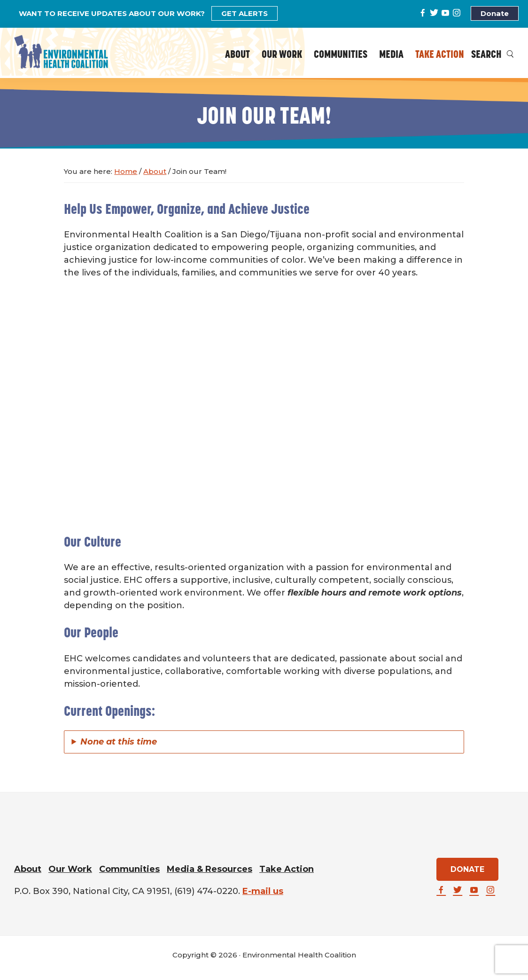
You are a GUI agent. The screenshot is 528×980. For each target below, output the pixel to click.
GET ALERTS (245, 13)
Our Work (70, 869)
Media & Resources (210, 869)
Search (493, 55)
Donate (495, 13)
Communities (129, 869)
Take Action (287, 869)
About (28, 869)
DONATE (467, 869)
